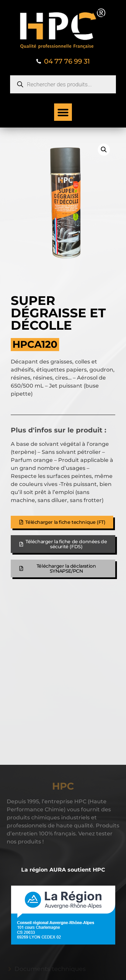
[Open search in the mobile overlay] (63, 84)
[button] (63, 112)
